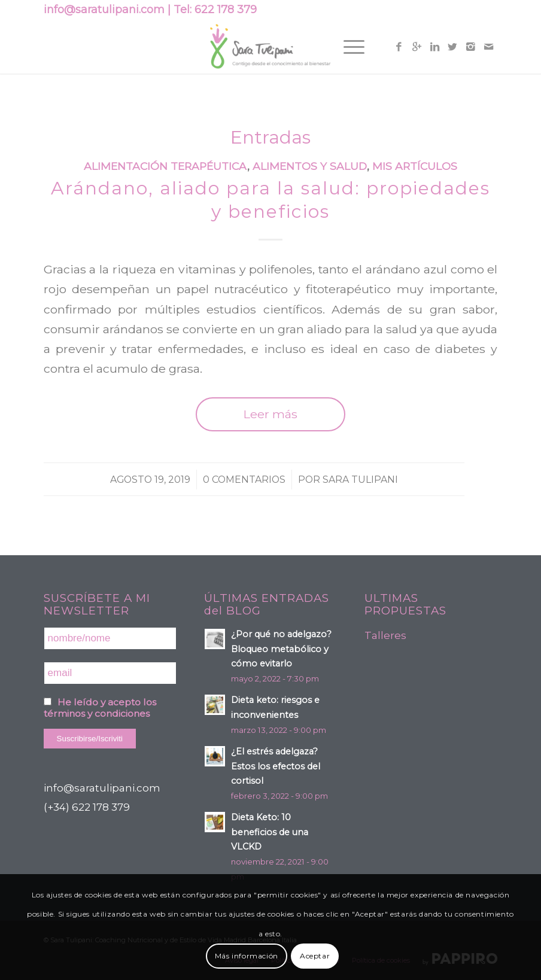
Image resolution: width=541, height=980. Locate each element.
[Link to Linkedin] (434, 47)
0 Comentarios (244, 480)
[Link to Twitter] (452, 47)
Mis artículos (415, 166)
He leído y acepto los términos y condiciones (100, 708)
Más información (247, 956)
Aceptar (315, 956)
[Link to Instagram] (470, 47)
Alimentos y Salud (310, 166)
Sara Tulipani (360, 480)
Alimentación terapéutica (165, 166)
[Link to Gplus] (417, 47)
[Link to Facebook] (399, 47)
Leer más (270, 414)
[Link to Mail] (488, 47)
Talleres (385, 635)
